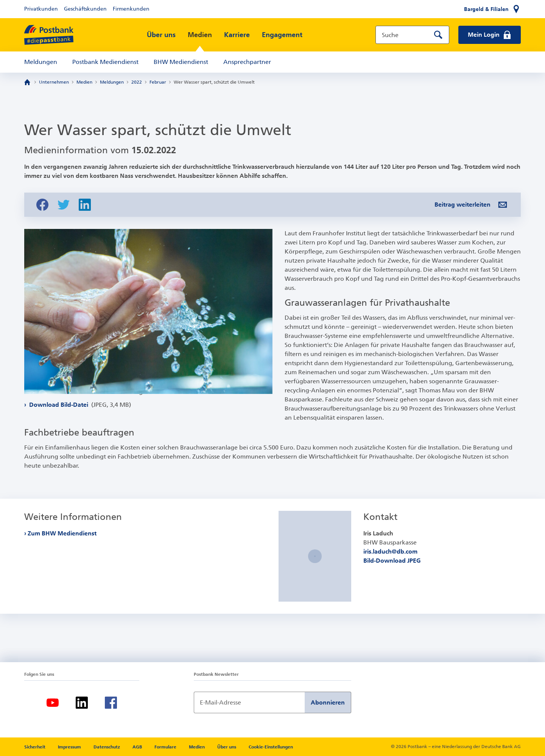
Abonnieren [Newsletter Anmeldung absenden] (328, 702)
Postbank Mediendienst (105, 62)
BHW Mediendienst (181, 62)
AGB (138, 747)
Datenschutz (107, 747)
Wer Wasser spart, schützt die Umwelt (214, 82)
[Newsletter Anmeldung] (249, 702)
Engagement (282, 35)
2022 (137, 82)
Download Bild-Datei (79, 421)
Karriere (237, 35)
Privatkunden (41, 9)
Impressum (70, 747)
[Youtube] (53, 703)
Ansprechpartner (247, 62)
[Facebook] (111, 703)
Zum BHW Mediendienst (62, 533)
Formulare (166, 747)
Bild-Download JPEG (392, 561)
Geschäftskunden (85, 9)
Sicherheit (35, 747)
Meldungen (41, 62)
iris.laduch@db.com (390, 551)
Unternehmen (54, 82)
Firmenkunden (131, 9)
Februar (158, 82)
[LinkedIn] (82, 703)
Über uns (161, 35)
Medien (200, 35)
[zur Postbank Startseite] (49, 35)
